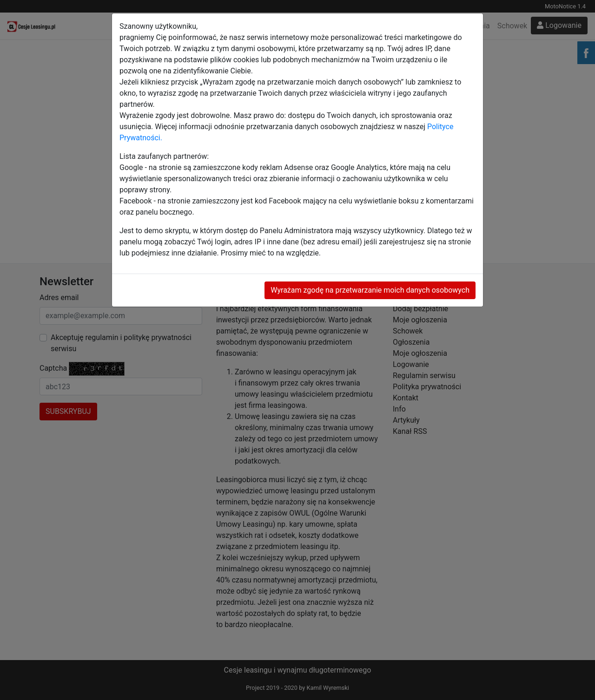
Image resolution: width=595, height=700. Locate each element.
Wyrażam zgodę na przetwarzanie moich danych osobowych (370, 290)
